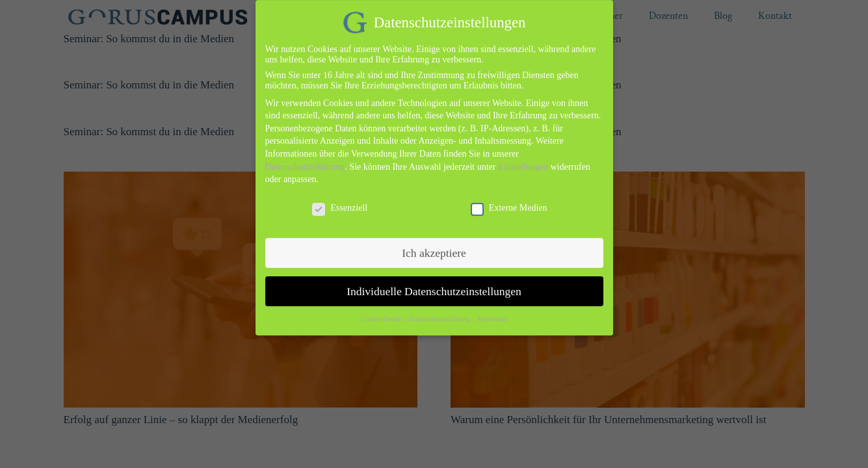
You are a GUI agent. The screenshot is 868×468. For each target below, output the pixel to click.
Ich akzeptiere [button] (434, 244)
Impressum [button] (492, 311)
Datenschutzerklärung (305, 158)
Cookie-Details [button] (382, 311)
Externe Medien (509, 200)
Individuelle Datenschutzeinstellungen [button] (434, 283)
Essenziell (340, 200)
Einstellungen (523, 158)
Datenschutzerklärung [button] (441, 311)
